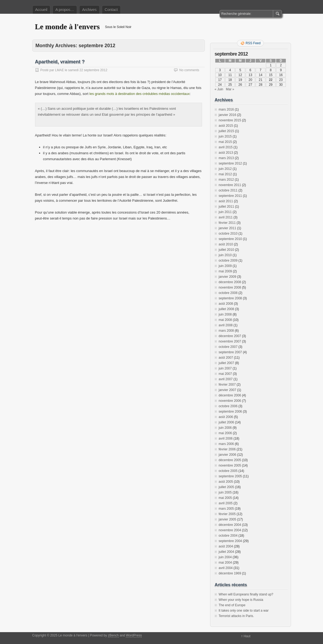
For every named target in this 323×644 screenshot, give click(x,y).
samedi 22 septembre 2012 (88, 70)
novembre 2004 (230, 530)
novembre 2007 (230, 341)
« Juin (219, 89)
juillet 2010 (226, 250)
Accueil (41, 10)
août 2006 (226, 417)
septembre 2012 (230, 163)
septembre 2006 (230, 412)
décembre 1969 (230, 573)
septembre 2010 (230, 239)
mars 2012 (226, 180)
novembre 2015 (230, 120)
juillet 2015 (226, 131)
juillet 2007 (226, 363)
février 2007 (227, 385)
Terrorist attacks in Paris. (236, 616)
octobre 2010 (228, 234)
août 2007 (226, 358)
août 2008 (226, 304)
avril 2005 (226, 503)
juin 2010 (225, 255)
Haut (247, 636)
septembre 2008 (230, 298)
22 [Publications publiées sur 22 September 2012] (271, 80)
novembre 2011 (230, 185)
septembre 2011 (230, 196)
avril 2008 (226, 325)
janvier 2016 (228, 115)
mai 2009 (225, 271)
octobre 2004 (228, 536)
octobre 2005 (228, 471)
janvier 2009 (228, 277)
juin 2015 (225, 136)
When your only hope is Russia (241, 600)
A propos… (65, 10)
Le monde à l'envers (67, 27)
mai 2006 (225, 433)
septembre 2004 (230, 541)
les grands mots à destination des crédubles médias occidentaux (140, 94)
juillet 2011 (226, 207)
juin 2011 (225, 212)
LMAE (59, 70)
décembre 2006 (230, 395)
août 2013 (226, 153)
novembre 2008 (230, 287)
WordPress (134, 635)
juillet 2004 (226, 552)
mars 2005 (226, 509)
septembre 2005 (230, 476)
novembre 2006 (230, 401)
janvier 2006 (228, 455)
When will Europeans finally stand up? (246, 594)
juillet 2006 (226, 422)
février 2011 (227, 223)
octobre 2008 (228, 293)
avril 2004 (226, 568)
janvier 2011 (228, 228)
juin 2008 (225, 314)
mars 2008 (226, 331)
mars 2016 (226, 109)
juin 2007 (225, 368)
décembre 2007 (230, 336)
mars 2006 (226, 444)
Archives (89, 10)
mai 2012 (225, 174)
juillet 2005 (226, 487)
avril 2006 (226, 439)
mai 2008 (225, 320)
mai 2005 (225, 498)
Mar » (230, 89)
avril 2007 (226, 379)
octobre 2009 (228, 261)
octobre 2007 (228, 347)
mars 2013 (226, 158)
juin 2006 (225, 428)
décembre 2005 (230, 460)
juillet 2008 (226, 309)
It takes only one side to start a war (244, 611)
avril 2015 (226, 147)
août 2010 (226, 244)
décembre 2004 (230, 525)
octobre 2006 (228, 406)
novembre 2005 (230, 465)
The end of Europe (232, 605)
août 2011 (226, 201)
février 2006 (227, 449)
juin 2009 (225, 266)
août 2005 (226, 482)
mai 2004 (225, 563)
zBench (113, 635)
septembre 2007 (230, 352)
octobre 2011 (228, 190)
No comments (189, 70)
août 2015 (226, 126)
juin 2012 (225, 169)
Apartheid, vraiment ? (60, 62)
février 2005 (227, 514)
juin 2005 (225, 492)
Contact (111, 10)
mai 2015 (225, 142)
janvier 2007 (228, 390)
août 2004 (226, 546)
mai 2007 (225, 374)
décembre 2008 (230, 282)
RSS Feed (253, 43)
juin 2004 (225, 557)
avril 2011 (226, 217)
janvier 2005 (228, 519)
